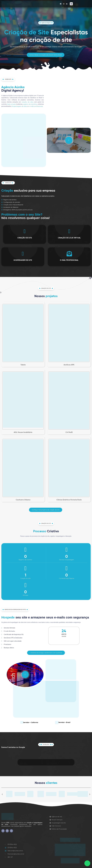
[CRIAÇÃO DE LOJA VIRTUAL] (69, 231)
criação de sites (28, 102)
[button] (71, 4)
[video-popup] (69, 140)
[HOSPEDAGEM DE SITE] (23, 254)
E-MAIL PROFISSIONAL (69, 260)
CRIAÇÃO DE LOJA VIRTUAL (69, 238)
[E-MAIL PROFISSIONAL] (69, 254)
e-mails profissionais (36, 106)
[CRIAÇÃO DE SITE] (25, 231)
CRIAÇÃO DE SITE (25, 238)
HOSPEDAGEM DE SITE (23, 260)
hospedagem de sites (19, 106)
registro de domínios (30, 104)
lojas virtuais (11, 104)
